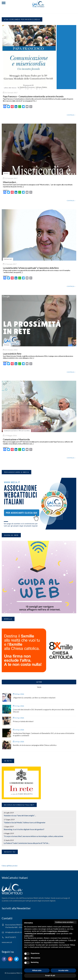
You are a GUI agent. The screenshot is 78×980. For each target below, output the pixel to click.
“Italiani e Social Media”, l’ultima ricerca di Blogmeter (25, 822)
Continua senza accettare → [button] (65, 922)
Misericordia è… (10, 182)
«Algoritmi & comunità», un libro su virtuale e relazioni (34, 698)
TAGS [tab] (39, 687)
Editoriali (8, 259)
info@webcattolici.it (13, 932)
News (6, 173)
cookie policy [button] (29, 936)
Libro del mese (10, 88)
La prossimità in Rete (12, 354)
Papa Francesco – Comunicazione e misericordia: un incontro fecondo (33, 96)
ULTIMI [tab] (39, 682)
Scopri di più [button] (50, 975)
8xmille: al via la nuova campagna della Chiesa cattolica (35, 745)
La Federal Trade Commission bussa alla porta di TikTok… (27, 843)
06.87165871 (11, 937)
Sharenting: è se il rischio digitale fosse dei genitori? (24, 829)
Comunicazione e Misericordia (17, 431)
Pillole (7, 345)
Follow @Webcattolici (10, 866)
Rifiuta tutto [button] (37, 970)
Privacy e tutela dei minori (23, 721)
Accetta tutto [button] (63, 970)
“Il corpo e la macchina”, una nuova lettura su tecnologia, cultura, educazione (33, 836)
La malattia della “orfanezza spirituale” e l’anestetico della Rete (31, 268)
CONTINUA (71, 115)
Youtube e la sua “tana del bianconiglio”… (20, 815)
